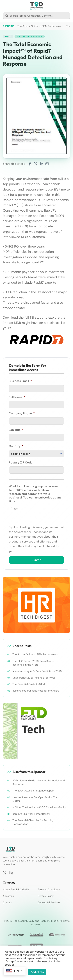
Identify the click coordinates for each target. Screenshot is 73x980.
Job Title (16, 430)
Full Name (17, 397)
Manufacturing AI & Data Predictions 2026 (37, 671)
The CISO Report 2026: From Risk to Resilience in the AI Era (33, 663)
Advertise (8, 896)
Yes (16, 509)
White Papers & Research (30, 36)
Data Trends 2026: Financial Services (34, 678)
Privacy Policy (46, 896)
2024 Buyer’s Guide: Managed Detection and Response (39, 782)
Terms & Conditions (49, 889)
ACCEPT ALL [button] (37, 972)
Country (16, 446)
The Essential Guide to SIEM (29, 684)
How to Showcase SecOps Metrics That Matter (35, 799)
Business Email (20, 381)
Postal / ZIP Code (21, 463)
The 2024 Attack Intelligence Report (33, 791)
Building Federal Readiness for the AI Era (36, 691)
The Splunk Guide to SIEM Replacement (40, 26)
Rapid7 (8, 36)
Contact (8, 902)
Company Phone (22, 414)
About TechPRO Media (16, 889)
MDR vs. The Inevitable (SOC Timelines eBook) (39, 807)
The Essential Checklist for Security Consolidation (33, 822)
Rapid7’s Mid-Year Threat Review (31, 814)
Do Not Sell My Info (49, 902)
